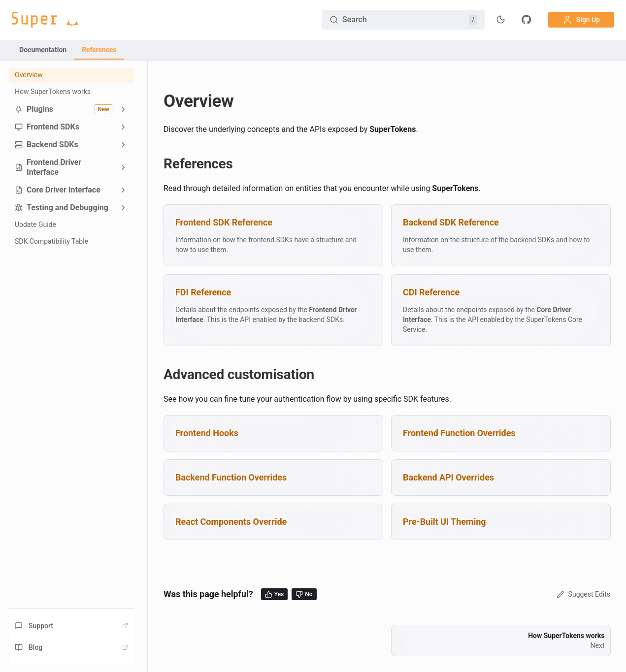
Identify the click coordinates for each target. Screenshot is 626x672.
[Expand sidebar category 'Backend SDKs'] (123, 145)
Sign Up (581, 20)
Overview (29, 75)
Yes (275, 594)
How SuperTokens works (53, 92)
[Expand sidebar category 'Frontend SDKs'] (123, 127)
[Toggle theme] (501, 20)
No (304, 594)
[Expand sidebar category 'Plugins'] (123, 109)
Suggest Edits (582, 594)
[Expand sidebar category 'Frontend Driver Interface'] (123, 167)
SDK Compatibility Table (51, 241)
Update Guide (35, 224)
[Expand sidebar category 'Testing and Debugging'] (123, 208)
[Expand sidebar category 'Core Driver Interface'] (123, 190)
